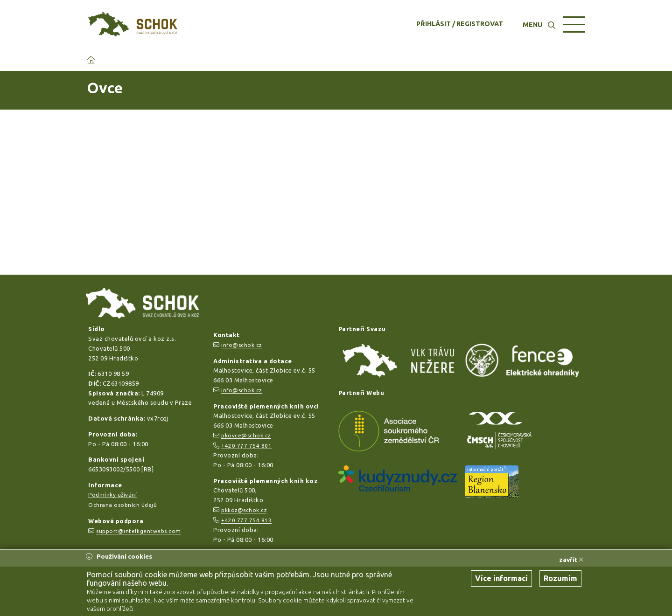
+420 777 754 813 (246, 520)
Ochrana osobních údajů (122, 505)
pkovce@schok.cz (246, 435)
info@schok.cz (241, 345)
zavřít (571, 560)
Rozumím (560, 578)
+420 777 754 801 (246, 446)
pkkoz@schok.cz (244, 510)
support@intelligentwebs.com (139, 531)
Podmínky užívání (112, 495)
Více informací (501, 578)
